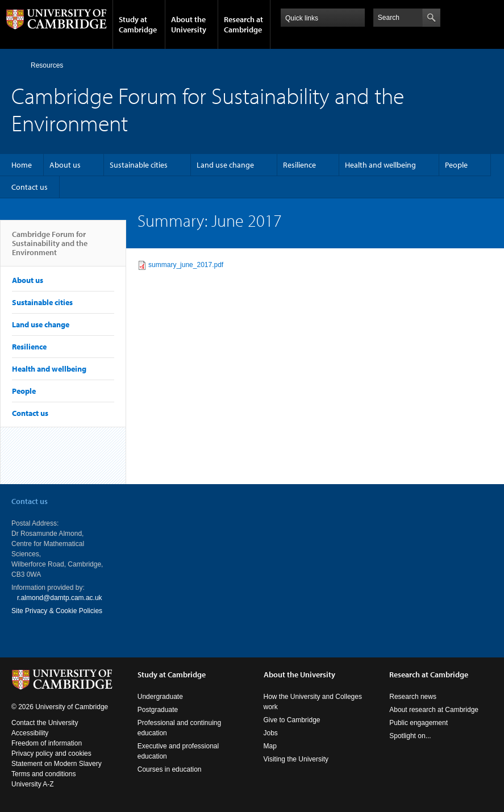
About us (65, 165)
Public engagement (418, 723)
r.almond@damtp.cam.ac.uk (60, 598)
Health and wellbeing (380, 165)
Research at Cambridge (243, 24)
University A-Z (33, 784)
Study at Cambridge (138, 24)
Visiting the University (296, 759)
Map (270, 746)
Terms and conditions (43, 774)
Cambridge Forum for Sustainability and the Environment (50, 248)
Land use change (225, 165)
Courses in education (170, 769)
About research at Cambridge (434, 710)
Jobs (271, 733)
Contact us (30, 187)
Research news (413, 697)
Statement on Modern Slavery (57, 764)
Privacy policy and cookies (51, 753)
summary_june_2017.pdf (186, 265)
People (456, 165)
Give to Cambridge (292, 720)
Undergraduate (160, 697)
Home (16, 65)
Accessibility (30, 733)
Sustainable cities (139, 165)
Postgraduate (158, 710)
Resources (47, 65)
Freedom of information (47, 743)
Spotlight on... (410, 736)
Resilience (299, 165)
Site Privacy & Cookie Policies (57, 611)
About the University (189, 24)
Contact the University (45, 723)
